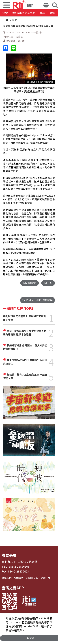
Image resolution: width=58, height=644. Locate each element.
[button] (46, 6)
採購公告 (19, 578)
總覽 (5, 13)
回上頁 (48, 283)
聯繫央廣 (9, 555)
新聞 (14, 20)
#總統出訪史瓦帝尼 (24, 13)
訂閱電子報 (32, 578)
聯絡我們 (7, 578)
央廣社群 (45, 578)
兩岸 (42, 13)
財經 (52, 13)
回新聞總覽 (30, 283)
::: (4, 20)
